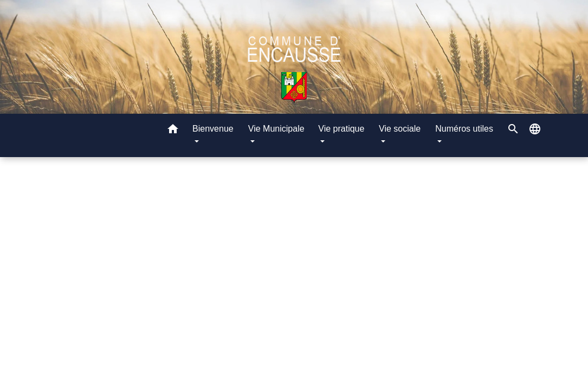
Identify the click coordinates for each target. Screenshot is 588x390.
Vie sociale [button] (400, 129)
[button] (173, 131)
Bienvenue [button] (213, 129)
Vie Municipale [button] (276, 129)
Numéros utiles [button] (464, 129)
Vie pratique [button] (341, 129)
